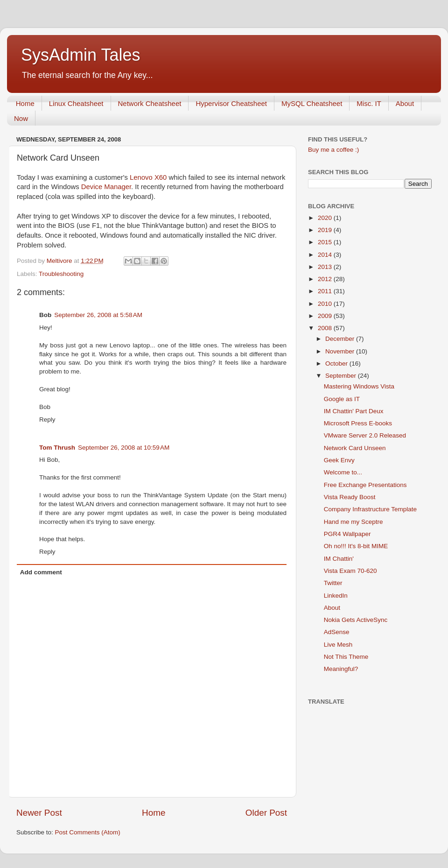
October (337, 363)
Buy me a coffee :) (333, 150)
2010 (326, 304)
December (341, 339)
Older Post (266, 813)
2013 (326, 267)
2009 (326, 316)
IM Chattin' (339, 559)
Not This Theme (346, 657)
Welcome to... (343, 472)
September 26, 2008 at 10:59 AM (124, 448)
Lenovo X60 (148, 177)
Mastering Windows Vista (359, 386)
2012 (326, 279)
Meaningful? (341, 669)
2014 (326, 255)
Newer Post (39, 813)
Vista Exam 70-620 (350, 571)
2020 (326, 218)
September (342, 376)
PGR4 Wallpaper (347, 534)
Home (25, 103)
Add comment (41, 572)
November (341, 351)
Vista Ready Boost (350, 497)
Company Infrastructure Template (370, 509)
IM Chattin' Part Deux (354, 411)
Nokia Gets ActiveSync (356, 620)
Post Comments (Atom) (88, 832)
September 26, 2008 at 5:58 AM (98, 315)
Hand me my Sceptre (353, 522)
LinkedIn (336, 596)
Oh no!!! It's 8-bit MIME (356, 546)
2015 (326, 242)
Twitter (333, 583)
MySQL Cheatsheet (312, 103)
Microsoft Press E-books (358, 423)
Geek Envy (339, 460)
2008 (326, 328)
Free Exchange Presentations (365, 485)
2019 (326, 230)
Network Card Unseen (355, 448)
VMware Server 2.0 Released (365, 435)
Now (21, 118)
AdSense (337, 632)
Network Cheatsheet (150, 103)
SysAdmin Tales (80, 55)
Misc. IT (369, 103)
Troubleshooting (61, 274)
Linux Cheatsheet (76, 103)
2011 (326, 291)
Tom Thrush (57, 448)
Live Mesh (338, 645)
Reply (47, 420)
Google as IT (342, 399)
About (405, 103)
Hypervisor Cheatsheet (231, 103)
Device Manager (106, 187)
